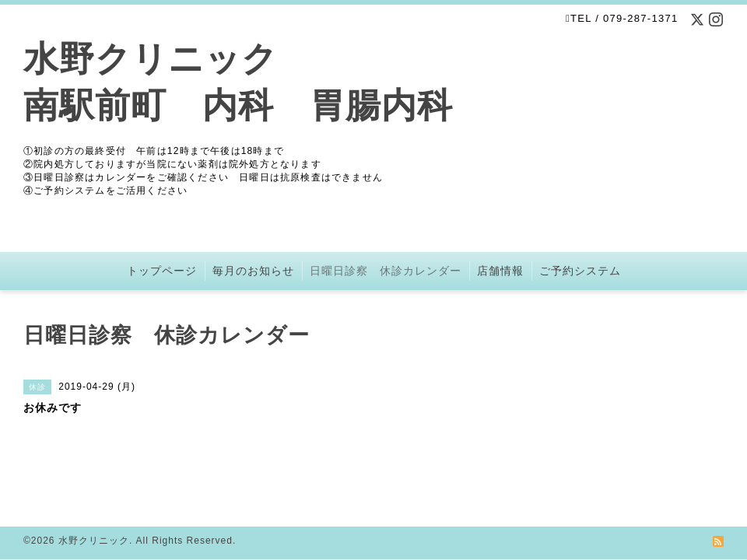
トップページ (162, 271)
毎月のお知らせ (253, 271)
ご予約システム (580, 271)
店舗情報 (500, 271)
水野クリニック (94, 541)
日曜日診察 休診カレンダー (386, 271)
